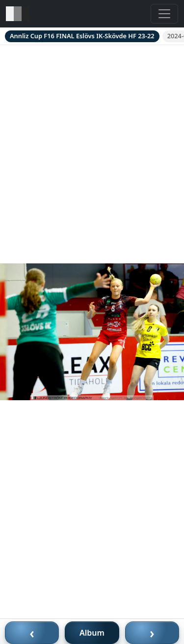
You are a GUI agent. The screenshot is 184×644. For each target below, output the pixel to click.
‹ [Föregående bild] (32, 633)
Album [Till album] (92, 633)
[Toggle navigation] (164, 14)
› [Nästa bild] (152, 633)
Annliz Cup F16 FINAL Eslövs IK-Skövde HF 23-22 (82, 36)
